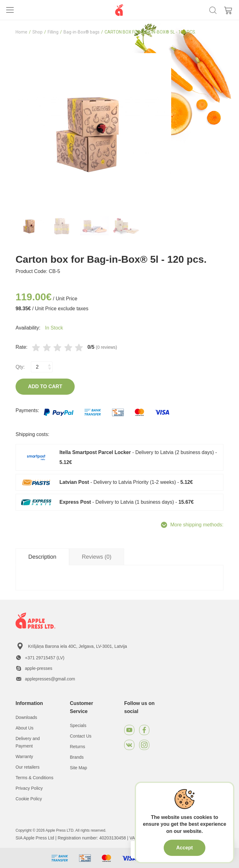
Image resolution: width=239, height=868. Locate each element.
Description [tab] (42, 557)
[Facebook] (144, 730)
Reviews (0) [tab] (97, 557)
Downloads (26, 717)
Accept (184, 848)
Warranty (24, 757)
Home (21, 32)
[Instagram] (144, 745)
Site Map (79, 768)
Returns (78, 747)
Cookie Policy (29, 799)
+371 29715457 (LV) (45, 658)
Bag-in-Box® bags (82, 32)
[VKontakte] (129, 745)
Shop (37, 32)
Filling (53, 32)
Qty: (20, 367)
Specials (78, 725)
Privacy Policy (29, 788)
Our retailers (28, 767)
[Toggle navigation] (10, 10)
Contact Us (81, 736)
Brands (77, 757)
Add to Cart (45, 386)
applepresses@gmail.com (50, 679)
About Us (25, 728)
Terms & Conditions (34, 778)
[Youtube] (129, 730)
